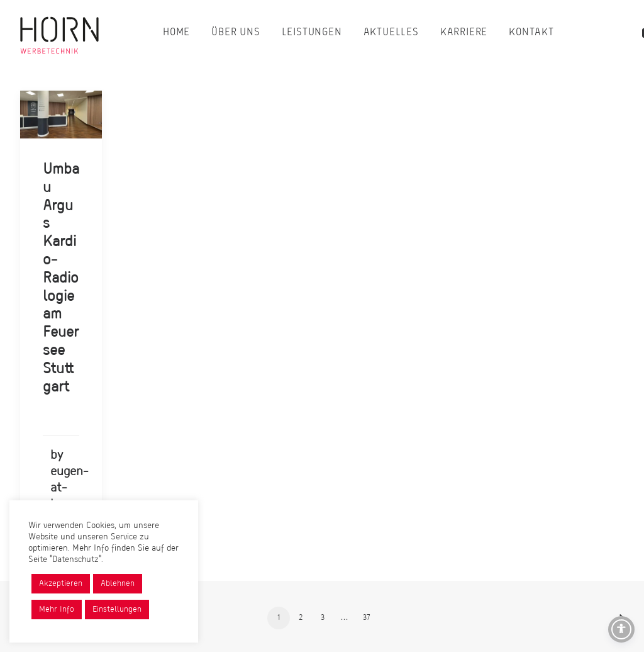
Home (176, 33)
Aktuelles (391, 33)
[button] (61, 115)
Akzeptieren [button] (61, 584)
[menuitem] (176, 33)
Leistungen (312, 33)
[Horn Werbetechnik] (59, 33)
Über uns (236, 33)
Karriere (464, 33)
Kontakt (531, 33)
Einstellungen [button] (117, 610)
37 (367, 618)
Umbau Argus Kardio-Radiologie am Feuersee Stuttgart (61, 279)
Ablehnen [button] (118, 584)
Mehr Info (57, 610)
